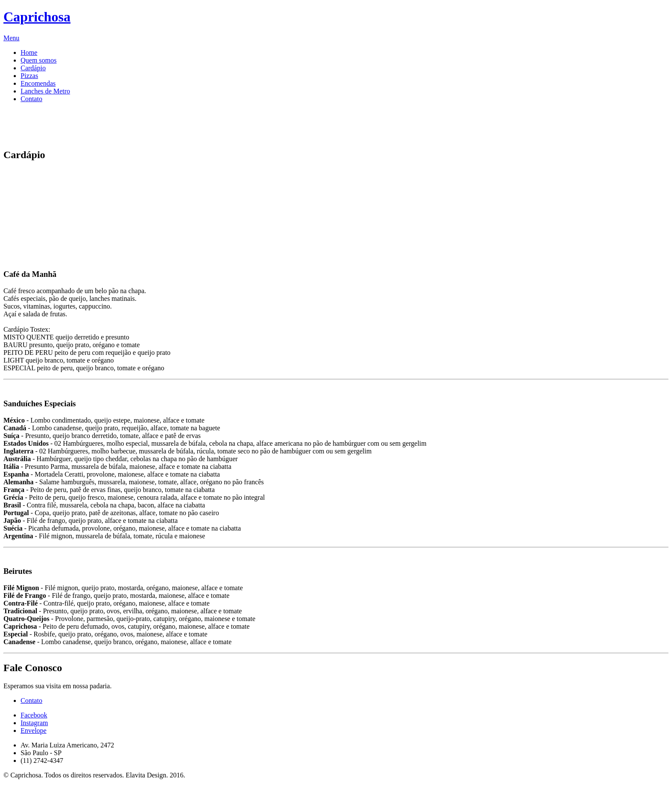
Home (29, 52)
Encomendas (38, 83)
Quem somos (39, 60)
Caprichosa (37, 17)
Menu (11, 38)
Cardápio (33, 68)
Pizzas (29, 76)
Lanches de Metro (45, 91)
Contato (31, 99)
